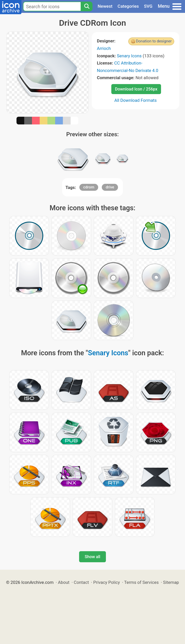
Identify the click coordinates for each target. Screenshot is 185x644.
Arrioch (104, 48)
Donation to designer (154, 41)
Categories (128, 6)
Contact (81, 582)
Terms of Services (141, 582)
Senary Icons (129, 56)
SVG (148, 6)
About (64, 582)
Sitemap (171, 582)
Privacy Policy (107, 582)
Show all (92, 557)
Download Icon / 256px (136, 89)
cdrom (89, 187)
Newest (105, 6)
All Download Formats (136, 100)
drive (110, 187)
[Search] (87, 6)
